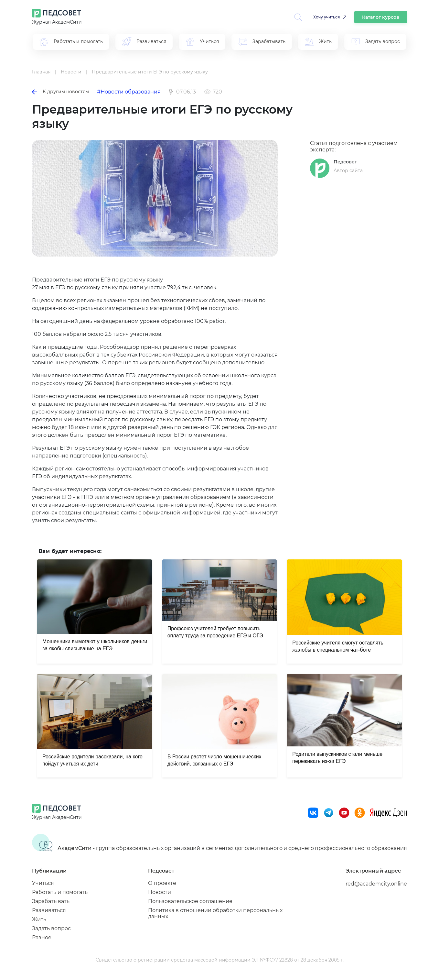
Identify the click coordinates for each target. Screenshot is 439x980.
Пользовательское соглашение (190, 901)
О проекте (162, 883)
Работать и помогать (60, 892)
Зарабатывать (51, 901)
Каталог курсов (381, 17)
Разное (42, 937)
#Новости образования (129, 92)
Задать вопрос (51, 928)
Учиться (43, 883)
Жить (39, 919)
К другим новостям (60, 92)
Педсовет (345, 162)
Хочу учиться (327, 17)
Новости (160, 892)
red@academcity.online (376, 884)
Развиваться (49, 910)
